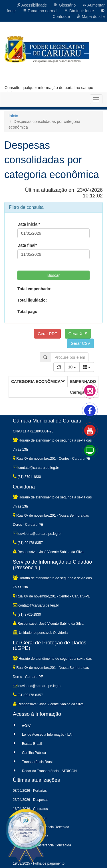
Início (13, 116)
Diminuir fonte (79, 11)
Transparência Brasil (38, 762)
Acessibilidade (32, 5)
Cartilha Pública (34, 753)
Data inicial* (29, 224)
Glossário (65, 5)
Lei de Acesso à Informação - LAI (47, 735)
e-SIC (26, 725)
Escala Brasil (32, 744)
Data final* (27, 245)
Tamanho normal (40, 11)
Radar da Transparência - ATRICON (49, 771)
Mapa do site (91, 17)
